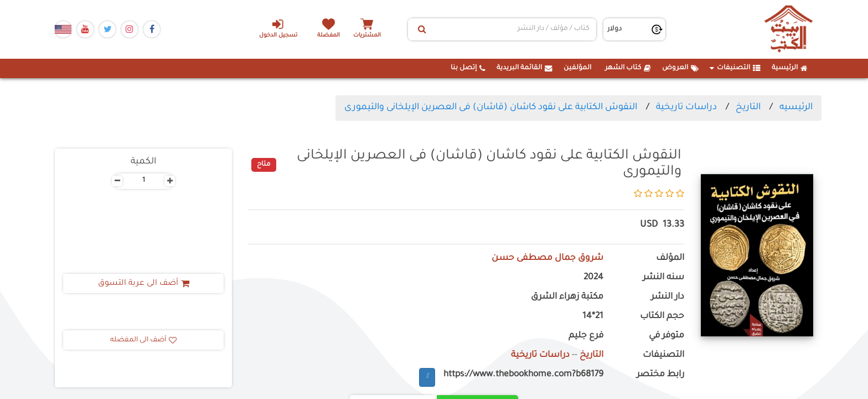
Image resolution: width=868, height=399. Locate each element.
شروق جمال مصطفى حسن (547, 259)
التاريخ (748, 108)
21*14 (593, 317)
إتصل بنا (468, 68)
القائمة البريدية (525, 68)
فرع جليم (586, 336)
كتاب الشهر (628, 68)
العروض (680, 68)
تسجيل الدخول (278, 28)
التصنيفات (735, 68)
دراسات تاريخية (686, 108)
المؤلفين (577, 68)
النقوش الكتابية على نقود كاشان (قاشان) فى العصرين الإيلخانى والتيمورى (491, 108)
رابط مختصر (660, 375)
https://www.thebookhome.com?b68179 (523, 375)
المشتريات (367, 36)
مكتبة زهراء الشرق (567, 297)
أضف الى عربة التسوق (144, 284)
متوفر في (666, 336)
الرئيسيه (796, 108)
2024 (593, 278)
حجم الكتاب (662, 317)
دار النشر (668, 297)
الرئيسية (790, 68)
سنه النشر (663, 278)
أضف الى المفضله (143, 340)
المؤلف (670, 259)
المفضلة (329, 36)
